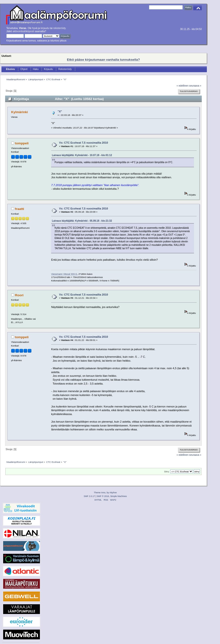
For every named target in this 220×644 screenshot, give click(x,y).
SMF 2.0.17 (89, 496)
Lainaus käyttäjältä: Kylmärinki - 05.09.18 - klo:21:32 (82, 221)
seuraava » (195, 86)
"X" (60, 111)
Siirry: (167, 472)
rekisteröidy (60, 28)
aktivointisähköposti (23, 31)
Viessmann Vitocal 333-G (64, 274)
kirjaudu (45, 28)
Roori (19, 295)
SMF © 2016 (103, 496)
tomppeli (22, 143)
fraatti (20, 209)
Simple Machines (119, 496)
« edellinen (183, 86)
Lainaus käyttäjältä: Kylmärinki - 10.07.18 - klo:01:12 (82, 155)
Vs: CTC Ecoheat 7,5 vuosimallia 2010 (84, 143)
